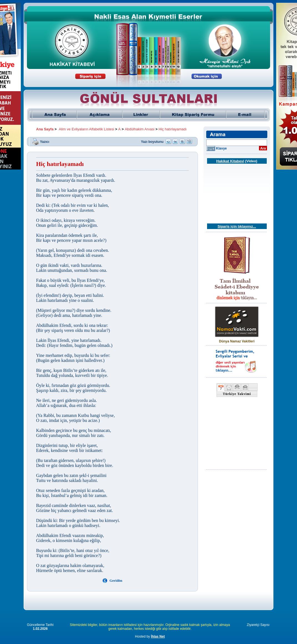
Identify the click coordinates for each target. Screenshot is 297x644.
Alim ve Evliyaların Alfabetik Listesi (86, 129)
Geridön (116, 580)
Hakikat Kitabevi (230, 161)
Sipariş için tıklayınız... (237, 226)
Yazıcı (45, 141)
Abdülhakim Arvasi (139, 129)
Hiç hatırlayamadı (173, 129)
